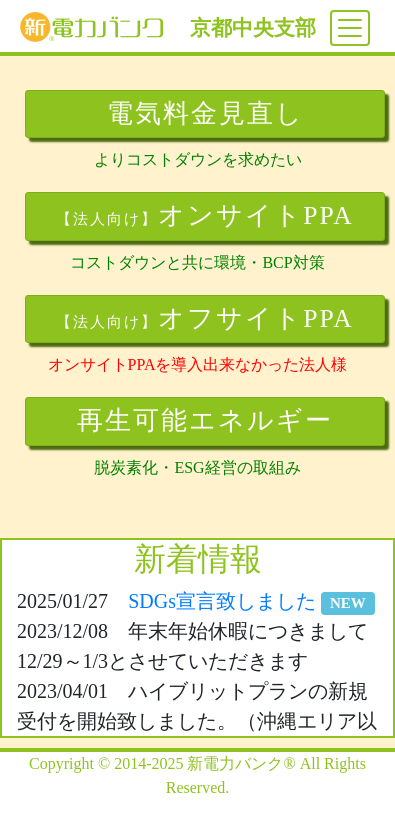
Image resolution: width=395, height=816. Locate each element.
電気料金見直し (205, 113)
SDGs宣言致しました (251, 601)
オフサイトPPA (205, 318)
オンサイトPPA (205, 215)
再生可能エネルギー (205, 420)
